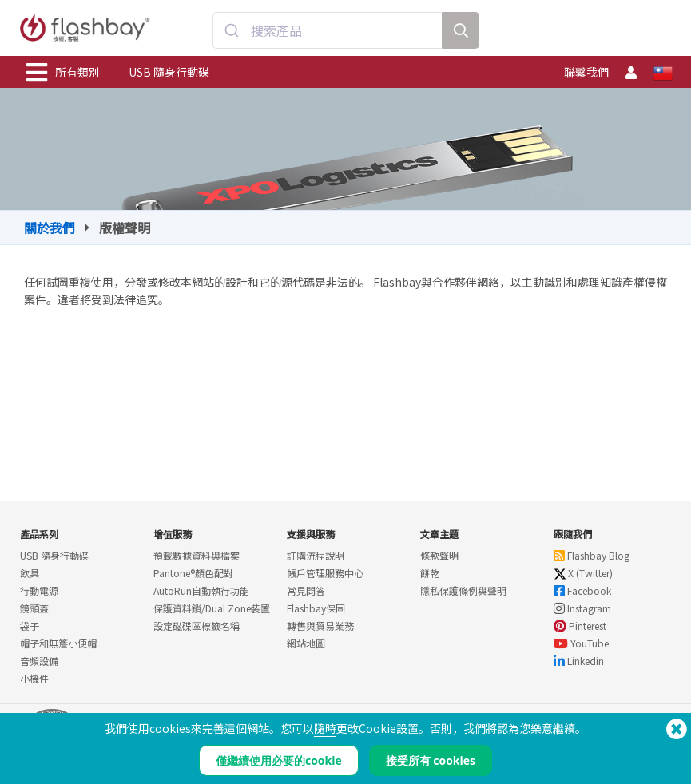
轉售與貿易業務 (320, 626)
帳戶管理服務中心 (325, 573)
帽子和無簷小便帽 (58, 643)
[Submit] (232, 30)
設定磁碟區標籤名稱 (197, 626)
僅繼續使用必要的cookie (279, 760)
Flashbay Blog (592, 555)
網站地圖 (306, 643)
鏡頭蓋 (34, 608)
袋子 (30, 626)
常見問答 (306, 590)
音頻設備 (39, 661)
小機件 (34, 678)
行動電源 (39, 590)
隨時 (325, 728)
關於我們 (50, 228)
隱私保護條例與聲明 (463, 590)
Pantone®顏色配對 (193, 573)
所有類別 (63, 73)
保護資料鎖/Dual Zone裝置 (212, 608)
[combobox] (328, 30)
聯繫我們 (586, 72)
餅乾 (430, 573)
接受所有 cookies (431, 760)
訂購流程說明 (316, 555)
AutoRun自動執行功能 (201, 590)
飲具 (30, 573)
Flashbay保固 (316, 608)
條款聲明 (439, 555)
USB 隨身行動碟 (169, 72)
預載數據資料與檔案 (197, 555)
